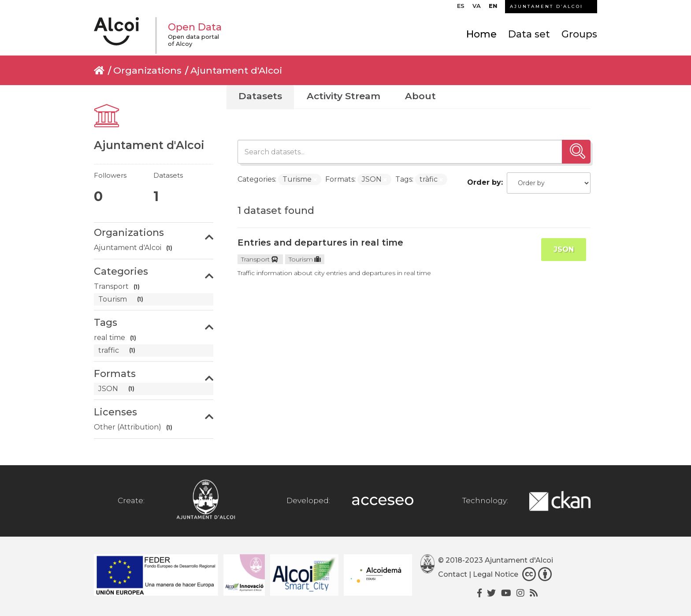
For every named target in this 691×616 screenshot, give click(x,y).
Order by (484, 182)
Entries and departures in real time (320, 243)
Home (481, 34)
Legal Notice (496, 574)
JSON (564, 249)
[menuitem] (461, 8)
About (420, 96)
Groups (579, 34)
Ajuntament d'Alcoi (236, 70)
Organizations (147, 70)
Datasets (260, 96)
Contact (453, 574)
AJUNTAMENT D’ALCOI (546, 6)
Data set (529, 34)
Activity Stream (344, 96)
